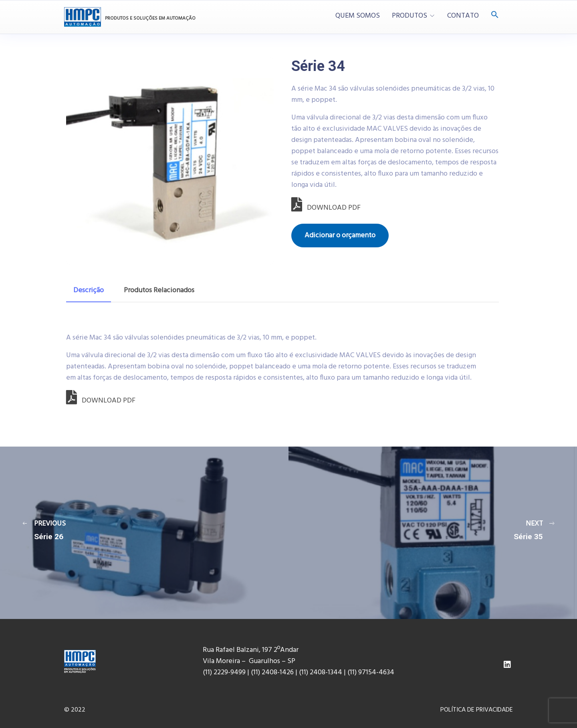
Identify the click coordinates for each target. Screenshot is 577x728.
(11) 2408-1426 (272, 672)
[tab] (89, 291)
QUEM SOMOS (358, 16)
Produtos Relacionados (159, 290)
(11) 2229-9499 (224, 672)
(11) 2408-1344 (321, 672)
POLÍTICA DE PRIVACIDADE (477, 710)
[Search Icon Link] (495, 15)
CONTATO (463, 16)
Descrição (89, 290)
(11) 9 (355, 672)
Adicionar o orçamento (340, 236)
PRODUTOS (410, 16)
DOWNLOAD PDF (326, 208)
